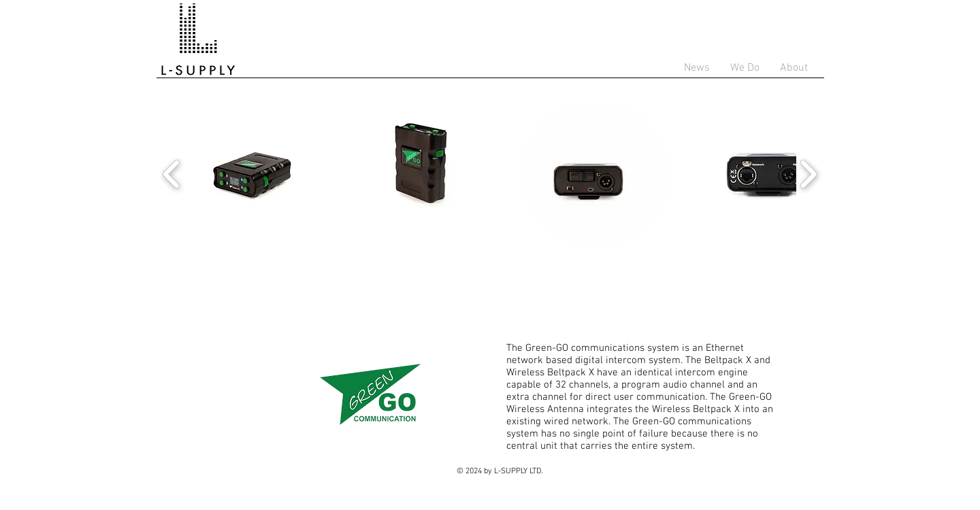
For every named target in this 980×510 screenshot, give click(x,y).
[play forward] (808, 174)
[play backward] (172, 174)
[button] (258, 174)
